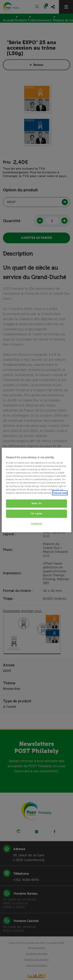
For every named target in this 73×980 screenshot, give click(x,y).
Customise (36, 524)
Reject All (37, 503)
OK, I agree (36, 514)
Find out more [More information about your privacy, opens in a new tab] (60, 493)
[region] (36, 490)
